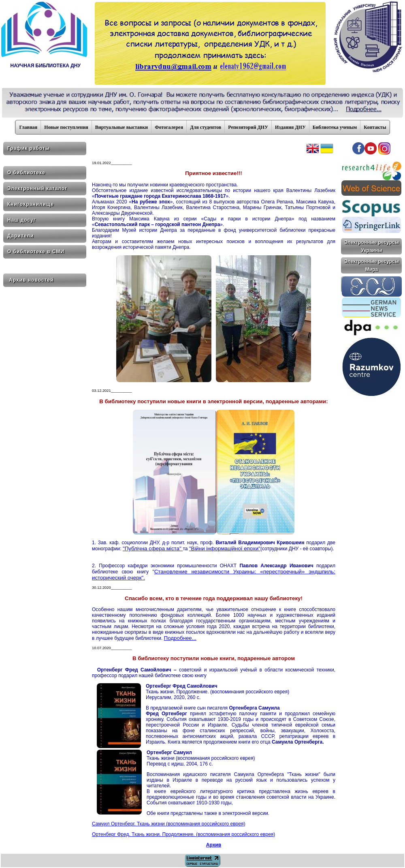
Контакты (375, 127)
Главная (28, 127)
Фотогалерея (169, 127)
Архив (214, 845)
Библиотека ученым (335, 127)
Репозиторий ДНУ (248, 127)
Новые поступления (66, 127)
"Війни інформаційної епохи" (225, 548)
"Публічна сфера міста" (153, 548)
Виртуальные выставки (122, 127)
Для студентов (206, 127)
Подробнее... (180, 638)
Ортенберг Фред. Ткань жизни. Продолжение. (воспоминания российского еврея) (183, 834)
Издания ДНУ (290, 127)
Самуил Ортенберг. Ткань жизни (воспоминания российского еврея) (168, 824)
